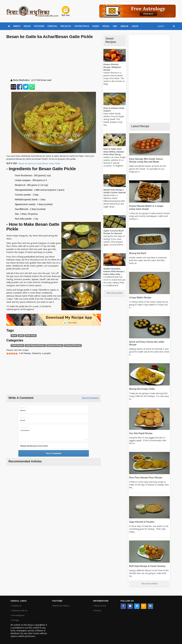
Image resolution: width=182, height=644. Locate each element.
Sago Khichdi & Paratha (141, 522)
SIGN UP (125, 26)
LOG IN (135, 26)
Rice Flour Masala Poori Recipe (145, 478)
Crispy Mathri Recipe (140, 298)
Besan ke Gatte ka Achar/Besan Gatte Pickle (40, 163)
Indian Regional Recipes (34, 346)
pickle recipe (30, 336)
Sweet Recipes (111, 40)
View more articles (115, 290)
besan (14, 336)
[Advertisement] (54, 59)
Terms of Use (100, 606)
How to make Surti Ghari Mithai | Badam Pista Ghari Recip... (113, 149)
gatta (21, 336)
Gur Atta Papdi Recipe (140, 433)
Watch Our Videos (61, 606)
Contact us (17, 606)
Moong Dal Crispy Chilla (141, 389)
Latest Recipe (141, 126)
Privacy (98, 611)
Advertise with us (19, 611)
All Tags (15, 620)
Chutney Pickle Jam (71, 346)
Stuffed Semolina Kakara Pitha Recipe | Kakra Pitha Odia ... (114, 269)
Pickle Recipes (17, 346)
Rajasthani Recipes (53, 346)
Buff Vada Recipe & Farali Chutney (147, 566)
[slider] (12, 353)
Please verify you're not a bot (34, 446)
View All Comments (90, 398)
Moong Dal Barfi (137, 253)
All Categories (18, 615)
